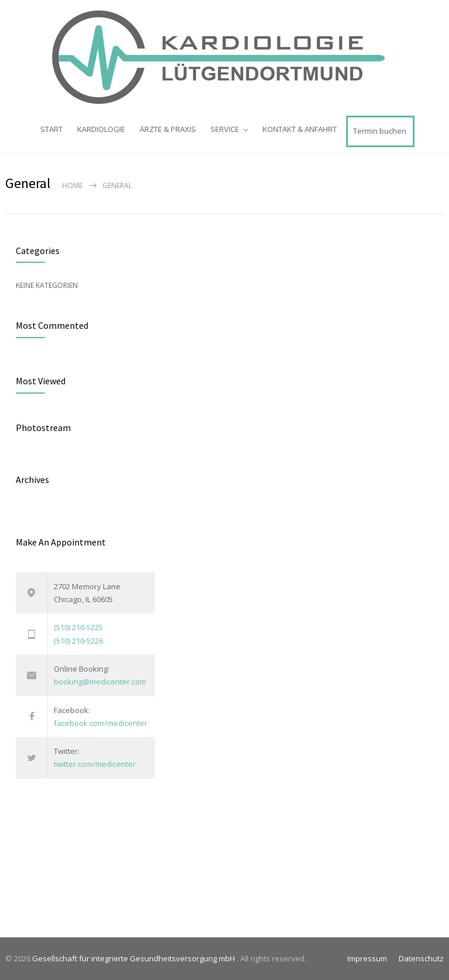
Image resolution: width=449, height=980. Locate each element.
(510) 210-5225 (78, 627)
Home (72, 185)
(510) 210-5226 (78, 641)
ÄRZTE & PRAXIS (168, 129)
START (51, 129)
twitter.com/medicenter (95, 764)
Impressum (367, 958)
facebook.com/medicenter (101, 723)
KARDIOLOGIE (101, 129)
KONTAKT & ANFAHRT (300, 129)
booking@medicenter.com (100, 682)
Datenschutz (421, 958)
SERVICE (225, 129)
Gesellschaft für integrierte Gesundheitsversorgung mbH (134, 958)
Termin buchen (380, 131)
